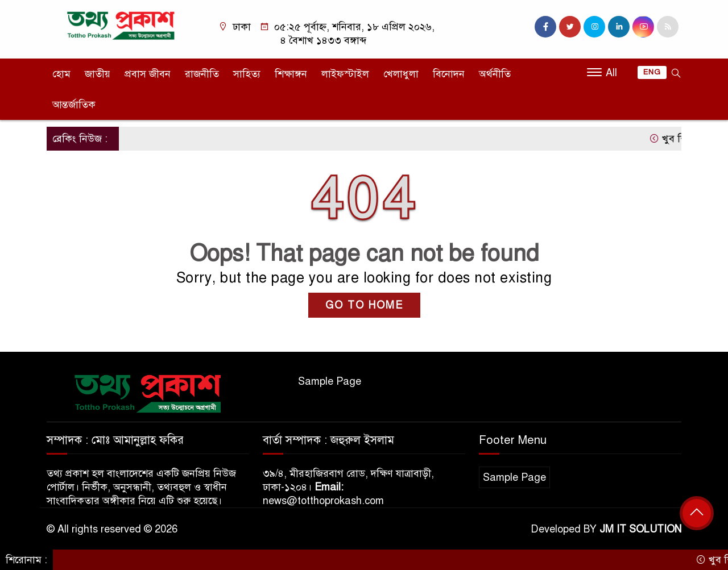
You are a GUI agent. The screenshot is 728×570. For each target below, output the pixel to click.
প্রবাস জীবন (148, 74)
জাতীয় (98, 74)
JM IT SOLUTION (640, 529)
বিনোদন (449, 74)
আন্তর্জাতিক (74, 105)
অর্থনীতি (495, 74)
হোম (61, 74)
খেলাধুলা (401, 74)
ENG (652, 72)
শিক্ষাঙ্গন (291, 74)
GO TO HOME (364, 305)
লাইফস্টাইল (345, 74)
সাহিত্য (247, 74)
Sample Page (330, 381)
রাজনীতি (202, 74)
